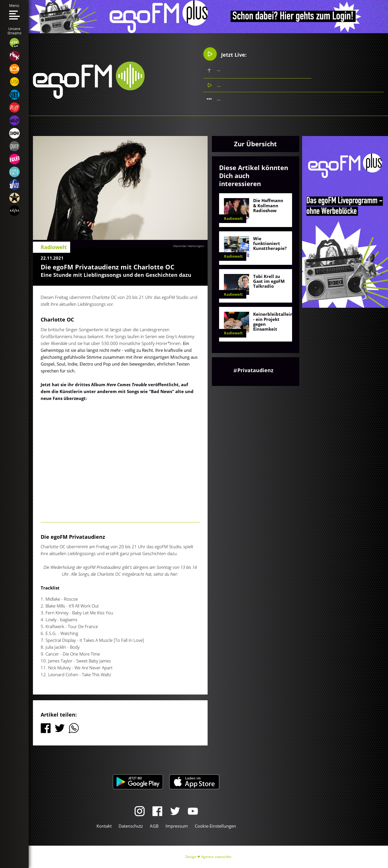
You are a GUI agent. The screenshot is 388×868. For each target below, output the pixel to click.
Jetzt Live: (225, 54)
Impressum (177, 826)
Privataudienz (255, 370)
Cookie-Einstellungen (215, 826)
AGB (154, 826)
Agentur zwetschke (216, 857)
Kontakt (104, 826)
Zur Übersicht (255, 144)
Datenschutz (131, 826)
